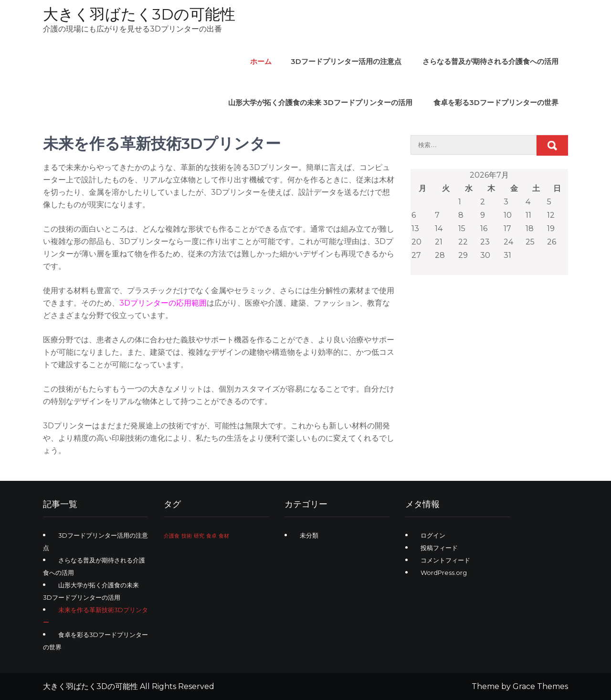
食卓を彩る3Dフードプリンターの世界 (496, 102)
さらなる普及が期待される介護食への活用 (490, 61)
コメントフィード (445, 560)
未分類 (309, 535)
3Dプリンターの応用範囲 (163, 303)
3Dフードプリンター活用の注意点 (346, 61)
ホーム (261, 61)
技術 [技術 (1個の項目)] (187, 536)
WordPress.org (444, 573)
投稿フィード (439, 548)
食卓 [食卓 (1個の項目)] (211, 536)
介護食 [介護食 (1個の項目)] (172, 536)
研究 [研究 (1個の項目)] (199, 536)
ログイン (433, 535)
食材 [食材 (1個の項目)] (224, 536)
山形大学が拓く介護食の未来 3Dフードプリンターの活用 (320, 102)
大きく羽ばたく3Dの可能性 (139, 14)
